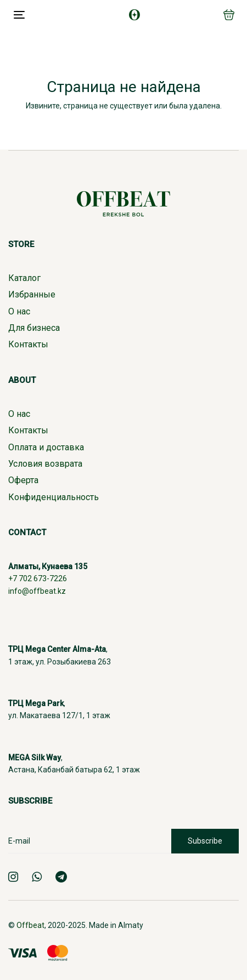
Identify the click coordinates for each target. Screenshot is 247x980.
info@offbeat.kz (37, 591)
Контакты (28, 344)
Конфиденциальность (54, 497)
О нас (19, 311)
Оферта (23, 480)
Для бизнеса (34, 328)
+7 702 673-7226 (38, 578)
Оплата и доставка (46, 447)
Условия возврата (45, 464)
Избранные (32, 294)
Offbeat (30, 925)
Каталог (24, 278)
